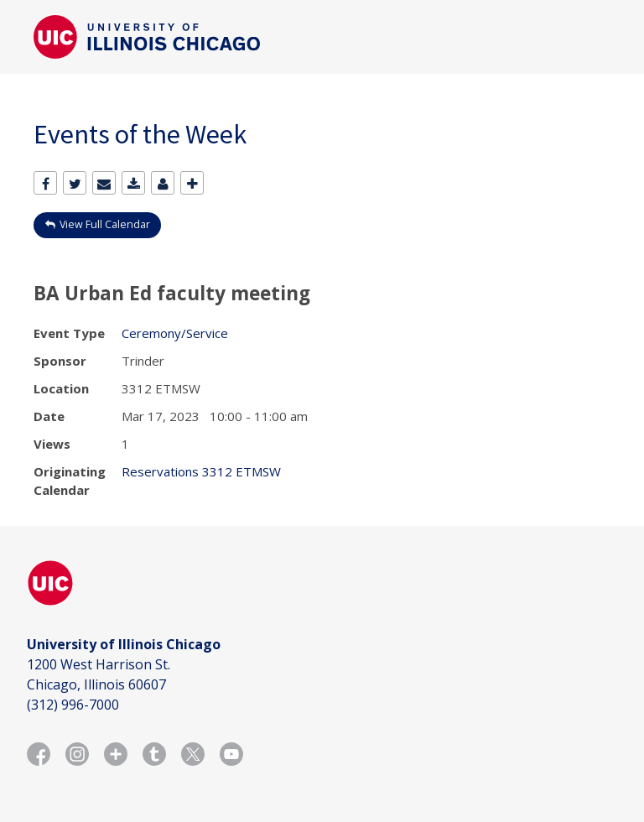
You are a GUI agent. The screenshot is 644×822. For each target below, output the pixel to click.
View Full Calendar (105, 224)
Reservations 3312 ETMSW (201, 471)
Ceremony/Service (175, 333)
